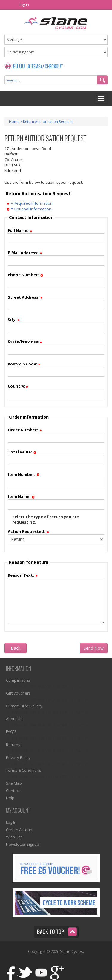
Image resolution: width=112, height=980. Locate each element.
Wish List (14, 837)
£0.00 (19, 66)
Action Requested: (29, 531)
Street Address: (25, 297)
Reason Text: (23, 575)
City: (14, 319)
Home (14, 122)
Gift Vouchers (18, 693)
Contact (13, 791)
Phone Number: (26, 275)
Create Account (20, 830)
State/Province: (25, 342)
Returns (13, 745)
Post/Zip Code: (24, 364)
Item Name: (21, 496)
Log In (24, 5)
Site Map (14, 783)
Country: (18, 386)
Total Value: (22, 452)
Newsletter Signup (23, 844)
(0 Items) (34, 67)
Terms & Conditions (24, 770)
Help (10, 798)
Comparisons (18, 680)
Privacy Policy (18, 757)
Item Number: (24, 474)
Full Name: (20, 230)
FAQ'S (11, 731)
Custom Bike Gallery (24, 706)
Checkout (54, 67)
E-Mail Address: (25, 253)
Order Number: (25, 430)
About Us (14, 719)
